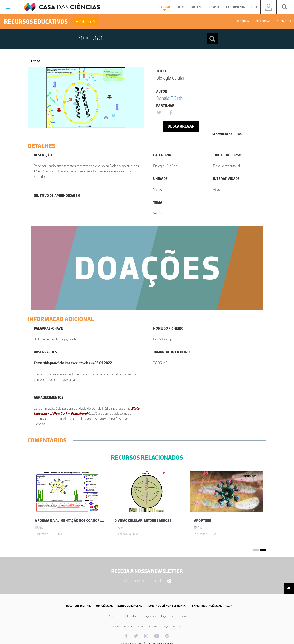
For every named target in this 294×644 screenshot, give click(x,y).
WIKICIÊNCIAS (104, 606)
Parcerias (185, 616)
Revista (214, 7)
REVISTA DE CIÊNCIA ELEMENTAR (167, 606)
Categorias (263, 21)
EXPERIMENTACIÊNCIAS (207, 606)
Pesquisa (243, 21)
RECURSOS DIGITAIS (78, 606)
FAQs (166, 627)
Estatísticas (154, 627)
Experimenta (236, 7)
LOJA (229, 606)
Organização (168, 616)
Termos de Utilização (122, 627)
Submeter (284, 21)
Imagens (197, 7)
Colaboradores (130, 616)
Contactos (177, 627)
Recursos (165, 8)
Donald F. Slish (169, 98)
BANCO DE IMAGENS (130, 606)
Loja (254, 7)
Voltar (37, 61)
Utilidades (140, 627)
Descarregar (181, 126)
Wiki (181, 7)
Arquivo (113, 616)
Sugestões (150, 616)
